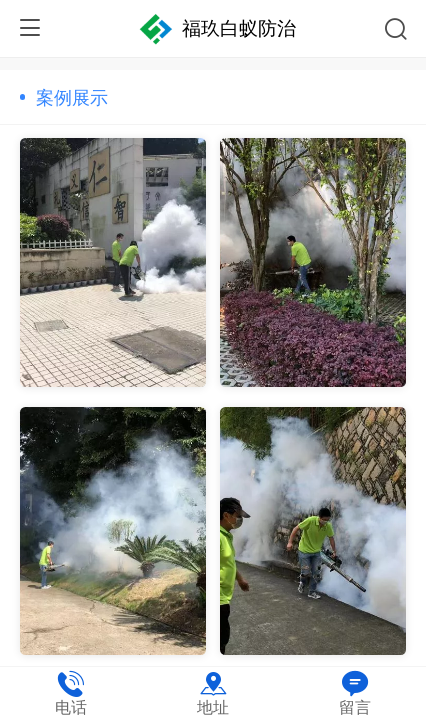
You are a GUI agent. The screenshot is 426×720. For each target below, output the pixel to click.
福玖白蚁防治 (239, 28)
